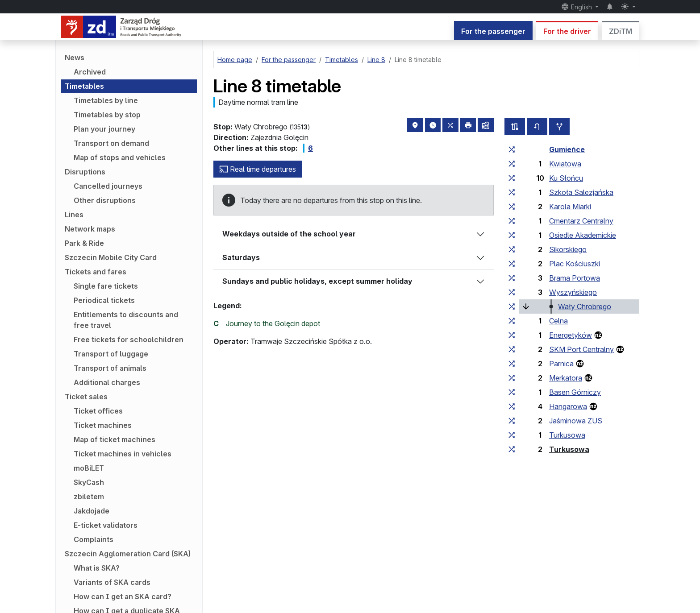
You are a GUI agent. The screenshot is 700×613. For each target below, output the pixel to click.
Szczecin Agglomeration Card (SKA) (128, 554)
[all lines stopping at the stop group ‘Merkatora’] (512, 378)
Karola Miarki (570, 207)
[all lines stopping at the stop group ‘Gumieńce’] (512, 149)
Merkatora (566, 378)
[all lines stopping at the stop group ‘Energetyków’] (512, 335)
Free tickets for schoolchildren (129, 340)
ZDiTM (621, 31)
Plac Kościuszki (575, 264)
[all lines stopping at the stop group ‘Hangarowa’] (512, 406)
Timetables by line (106, 100)
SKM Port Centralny (581, 349)
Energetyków (571, 335)
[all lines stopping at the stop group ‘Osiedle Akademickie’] (512, 235)
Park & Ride (84, 243)
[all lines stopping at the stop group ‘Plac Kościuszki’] (512, 264)
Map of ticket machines (115, 439)
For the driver (567, 31)
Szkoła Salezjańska (581, 192)
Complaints (94, 539)
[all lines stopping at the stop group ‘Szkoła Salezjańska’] (512, 192)
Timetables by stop (107, 115)
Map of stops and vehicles (120, 157)
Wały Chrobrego (585, 306)
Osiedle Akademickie (583, 235)
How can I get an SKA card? (123, 596)
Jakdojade (92, 511)
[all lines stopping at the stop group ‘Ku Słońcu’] (512, 178)
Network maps (90, 229)
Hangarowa (568, 406)
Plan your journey (104, 129)
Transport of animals (110, 368)
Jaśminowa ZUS (576, 421)
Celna (558, 321)
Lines (74, 215)
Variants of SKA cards (112, 582)
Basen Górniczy (575, 392)
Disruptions (85, 172)
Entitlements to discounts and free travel (126, 320)
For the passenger (493, 31)
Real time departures (258, 169)
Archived (90, 72)
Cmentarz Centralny (581, 221)
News (75, 58)
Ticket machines (103, 425)
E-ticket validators (106, 525)
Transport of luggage (111, 354)
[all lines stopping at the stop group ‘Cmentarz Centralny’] (512, 221)
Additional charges (107, 382)
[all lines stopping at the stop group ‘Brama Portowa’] (512, 278)
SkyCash (89, 482)
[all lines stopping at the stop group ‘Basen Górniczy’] (512, 392)
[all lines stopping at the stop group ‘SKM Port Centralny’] (512, 349)
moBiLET (89, 468)
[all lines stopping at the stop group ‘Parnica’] (512, 364)
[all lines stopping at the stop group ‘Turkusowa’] (512, 435)
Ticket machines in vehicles (123, 454)
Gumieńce (567, 149)
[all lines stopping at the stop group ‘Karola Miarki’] (512, 207)
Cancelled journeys (108, 186)
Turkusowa (567, 435)
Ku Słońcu (566, 178)
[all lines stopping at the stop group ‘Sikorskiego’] (512, 249)
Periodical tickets (104, 300)
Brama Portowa (575, 278)
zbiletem (89, 497)
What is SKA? (97, 568)
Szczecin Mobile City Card (111, 257)
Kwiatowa (565, 164)
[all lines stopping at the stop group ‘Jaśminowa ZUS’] (512, 421)
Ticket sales (86, 397)
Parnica (561, 364)
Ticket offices (98, 411)
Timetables (84, 86)
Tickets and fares (96, 272)
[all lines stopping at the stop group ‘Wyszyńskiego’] (512, 292)
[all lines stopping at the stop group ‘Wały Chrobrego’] (512, 306)
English (577, 7)
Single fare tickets (106, 286)
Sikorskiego (568, 249)
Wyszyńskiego (573, 292)
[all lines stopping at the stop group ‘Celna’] (512, 321)
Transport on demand (111, 143)
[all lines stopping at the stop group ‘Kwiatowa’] (512, 164)
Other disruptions (105, 200)
